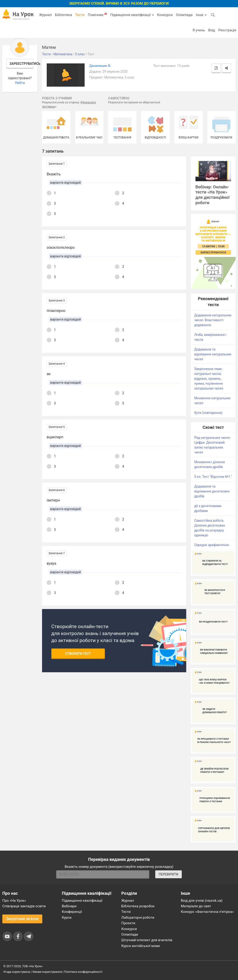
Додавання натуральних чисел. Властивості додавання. (213, 320)
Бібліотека (64, 15)
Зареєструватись (22, 64)
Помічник (97, 15)
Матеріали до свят (196, 906)
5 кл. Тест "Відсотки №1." (213, 477)
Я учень (199, 30)
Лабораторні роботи (138, 918)
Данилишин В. (100, 66)
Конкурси (165, 15)
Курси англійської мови (141, 946)
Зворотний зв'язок (22, 919)
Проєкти (128, 923)
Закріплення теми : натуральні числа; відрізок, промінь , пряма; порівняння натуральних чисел (209, 379)
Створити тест (78, 654)
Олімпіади (130, 934)
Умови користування (47, 972)
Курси (67, 918)
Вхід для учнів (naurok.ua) (202, 901)
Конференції (72, 912)
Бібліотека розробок (138, 906)
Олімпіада (184, 15)
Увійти (20, 83)
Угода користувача (17, 972)
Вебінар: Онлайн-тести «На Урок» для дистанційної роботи (213, 195)
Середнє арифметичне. (212, 545)
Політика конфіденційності (83, 972)
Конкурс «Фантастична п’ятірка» (207, 912)
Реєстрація (227, 30)
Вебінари (69, 906)
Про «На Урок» (14, 901)
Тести (80, 15)
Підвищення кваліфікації (132, 15)
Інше (201, 15)
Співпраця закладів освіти (24, 906)
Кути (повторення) (208, 413)
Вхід (212, 30)
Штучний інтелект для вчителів (147, 940)
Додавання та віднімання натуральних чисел (213, 354)
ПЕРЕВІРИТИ (169, 874)
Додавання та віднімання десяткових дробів (212, 491)
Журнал (45, 15)
